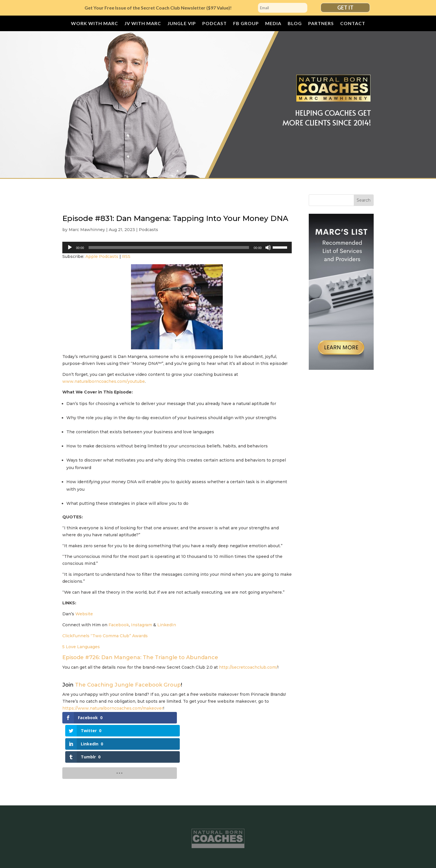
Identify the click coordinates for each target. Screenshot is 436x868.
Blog (295, 24)
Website (84, 614)
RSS (126, 256)
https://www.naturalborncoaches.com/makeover (113, 708)
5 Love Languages (81, 647)
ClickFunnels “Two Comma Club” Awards (105, 636)
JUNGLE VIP (182, 24)
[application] (177, 248)
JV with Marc (143, 24)
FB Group (246, 24)
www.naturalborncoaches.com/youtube (104, 381)
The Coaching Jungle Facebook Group (128, 685)
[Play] (70, 248)
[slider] (169, 248)
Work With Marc (95, 24)
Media (273, 24)
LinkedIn (167, 625)
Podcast (215, 24)
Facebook (119, 625)
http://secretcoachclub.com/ (248, 667)
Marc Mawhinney (87, 230)
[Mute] (268, 248)
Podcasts (148, 230)
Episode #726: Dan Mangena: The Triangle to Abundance (140, 657)
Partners (321, 24)
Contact (353, 24)
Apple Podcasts (102, 256)
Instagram (142, 625)
